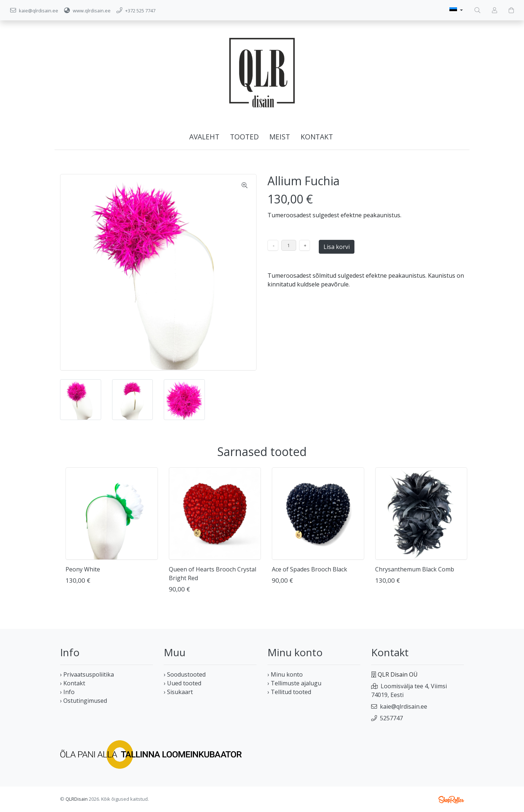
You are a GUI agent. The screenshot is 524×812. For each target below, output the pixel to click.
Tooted (244, 137)
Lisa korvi (337, 247)
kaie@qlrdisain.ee (404, 706)
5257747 (391, 718)
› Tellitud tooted (289, 692)
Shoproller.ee (451, 800)
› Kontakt (73, 683)
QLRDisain (77, 799)
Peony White (83, 569)
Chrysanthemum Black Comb (415, 569)
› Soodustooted (185, 674)
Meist (280, 137)
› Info (67, 692)
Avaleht (204, 137)
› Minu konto (285, 674)
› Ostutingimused (84, 701)
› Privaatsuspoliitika (87, 674)
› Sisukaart (178, 692)
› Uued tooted (182, 683)
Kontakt (317, 137)
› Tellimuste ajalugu (294, 683)
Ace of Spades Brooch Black (309, 569)
